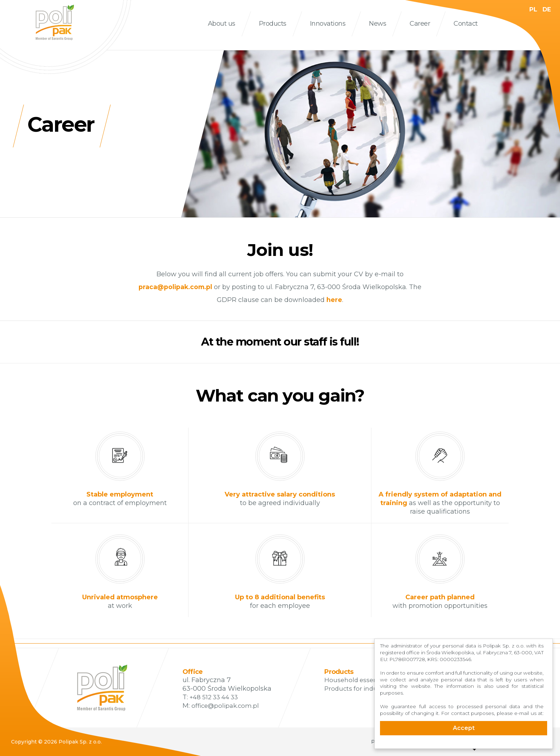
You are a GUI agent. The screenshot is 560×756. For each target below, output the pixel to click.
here (334, 300)
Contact (466, 24)
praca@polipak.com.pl (175, 287)
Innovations (328, 24)
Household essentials (358, 680)
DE (546, 9)
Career (420, 24)
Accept (464, 728)
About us (222, 24)
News (377, 24)
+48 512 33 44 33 (216, 697)
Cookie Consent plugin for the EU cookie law (464, 745)
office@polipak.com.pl (227, 706)
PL (532, 9)
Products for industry (358, 689)
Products (273, 24)
